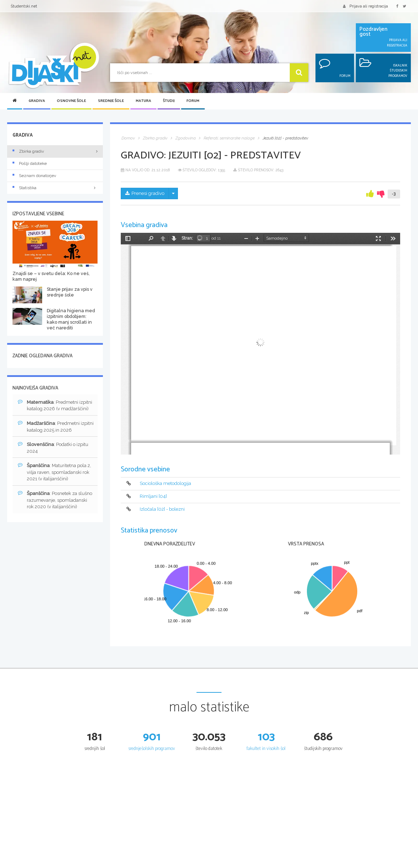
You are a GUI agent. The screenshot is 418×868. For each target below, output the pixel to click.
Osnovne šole (71, 101)
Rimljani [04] (153, 496)
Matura (143, 101)
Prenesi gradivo (145, 193)
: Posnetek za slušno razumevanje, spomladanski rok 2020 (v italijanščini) (55, 500)
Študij (169, 101)
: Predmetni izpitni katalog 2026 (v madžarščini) (55, 405)
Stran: (187, 238)
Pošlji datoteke (30, 163)
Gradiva (37, 101)
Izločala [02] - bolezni (162, 509)
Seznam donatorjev (34, 176)
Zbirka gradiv (28, 151)
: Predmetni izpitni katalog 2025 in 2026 (56, 426)
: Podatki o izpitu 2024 (53, 448)
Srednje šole (111, 101)
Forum (193, 101)
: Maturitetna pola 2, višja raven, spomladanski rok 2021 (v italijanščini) (54, 472)
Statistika (55, 188)
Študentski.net (24, 6)
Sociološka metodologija (165, 483)
